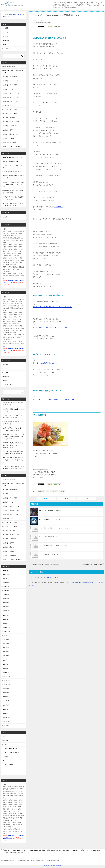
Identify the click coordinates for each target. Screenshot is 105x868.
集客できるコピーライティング (12, 93)
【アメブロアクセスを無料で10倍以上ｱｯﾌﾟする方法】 (50, 327)
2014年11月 (7, 631)
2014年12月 (7, 627)
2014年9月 (6, 640)
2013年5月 (6, 705)
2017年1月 (6, 578)
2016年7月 (6, 586)
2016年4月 (6, 595)
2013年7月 (6, 697)
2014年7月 (6, 648)
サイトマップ (7, 48)
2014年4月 (6, 660)
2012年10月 (7, 717)
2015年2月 (6, 619)
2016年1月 (6, 607)
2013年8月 (6, 693)
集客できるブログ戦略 (10, 118)
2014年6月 (6, 652)
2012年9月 (6, 721)
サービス (6, 32)
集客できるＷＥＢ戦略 (10, 142)
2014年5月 (6, 656)
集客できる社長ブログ (10, 138)
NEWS (5, 44)
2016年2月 (6, 603)
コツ (47, 491)
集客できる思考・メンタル (11, 134)
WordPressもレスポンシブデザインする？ (50, 519)
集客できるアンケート (10, 89)
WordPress (41, 491)
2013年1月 (6, 713)
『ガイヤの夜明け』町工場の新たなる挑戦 (92, 565)
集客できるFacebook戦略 (10, 77)
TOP (36, 850)
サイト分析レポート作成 (12, 753)
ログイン (48, 578)
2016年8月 (6, 582)
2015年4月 (6, 611)
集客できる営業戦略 (9, 130)
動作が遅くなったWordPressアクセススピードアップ (52, 511)
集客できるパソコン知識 (10, 110)
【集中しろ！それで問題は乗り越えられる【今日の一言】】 (52, 307)
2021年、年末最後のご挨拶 (11, 161)
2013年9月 (6, 689)
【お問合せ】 (59, 207)
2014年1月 (6, 672)
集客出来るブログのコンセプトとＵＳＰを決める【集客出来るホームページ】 (14, 184)
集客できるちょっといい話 (11, 81)
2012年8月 (6, 726)
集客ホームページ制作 (11, 749)
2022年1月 (6, 570)
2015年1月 (6, 623)
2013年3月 (6, 709)
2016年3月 (6, 599)
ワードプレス (54, 491)
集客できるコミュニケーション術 (13, 97)
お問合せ (6, 36)
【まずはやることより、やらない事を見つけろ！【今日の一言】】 (54, 399)
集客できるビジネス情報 (10, 114)
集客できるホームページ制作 (11, 122)
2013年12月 (7, 676)
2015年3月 (6, 615)
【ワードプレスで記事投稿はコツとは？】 (46, 363)
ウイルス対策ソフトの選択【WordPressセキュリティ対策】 (54, 528)
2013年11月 (7, 681)
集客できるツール (8, 105)
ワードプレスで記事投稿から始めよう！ (49, 537)
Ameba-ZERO (9, 765)
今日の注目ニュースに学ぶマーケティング (14, 72)
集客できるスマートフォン (11, 101)
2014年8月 (6, 644)
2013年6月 (6, 701)
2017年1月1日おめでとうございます (13, 172)
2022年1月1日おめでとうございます (13, 157)
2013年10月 (7, 685)
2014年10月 (7, 636)
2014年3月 (6, 664)
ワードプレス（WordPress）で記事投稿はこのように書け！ (54, 545)
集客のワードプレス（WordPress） (42, 22)
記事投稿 (62, 491)
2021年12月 (7, 574)
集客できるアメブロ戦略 (10, 85)
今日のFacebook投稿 (9, 66)
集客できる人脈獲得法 (10, 126)
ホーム (5, 736)
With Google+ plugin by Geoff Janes (52, 866)
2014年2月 (6, 668)
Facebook (6, 40)
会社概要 (6, 28)
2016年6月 (6, 590)
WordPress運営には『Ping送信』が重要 (49, 554)
